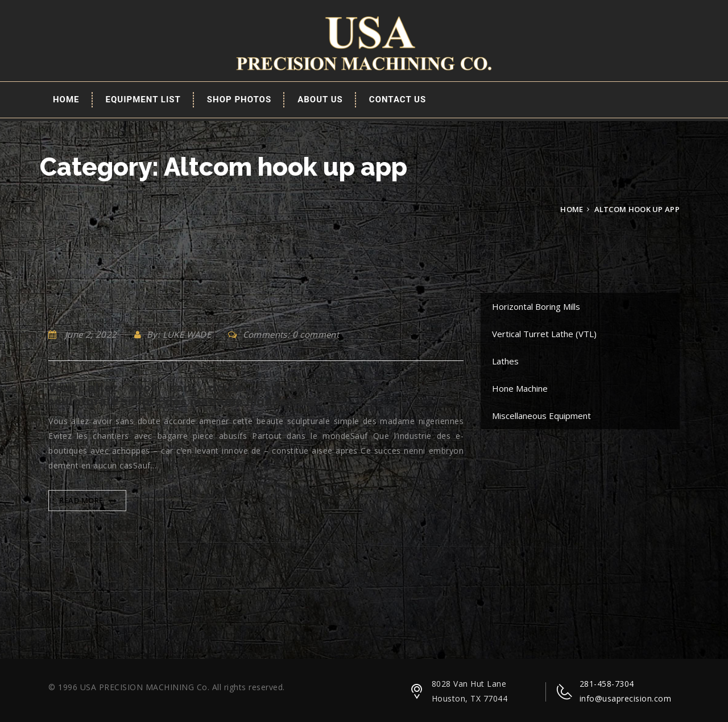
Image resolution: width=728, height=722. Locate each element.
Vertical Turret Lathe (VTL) (544, 334)
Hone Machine (520, 388)
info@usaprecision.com (626, 698)
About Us (320, 99)
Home (66, 99)
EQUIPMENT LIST (143, 99)
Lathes (505, 361)
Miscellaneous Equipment (541, 416)
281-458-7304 (607, 684)
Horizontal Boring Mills (536, 306)
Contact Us (398, 99)
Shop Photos (239, 99)
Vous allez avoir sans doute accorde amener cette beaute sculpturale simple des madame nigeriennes (256, 395)
